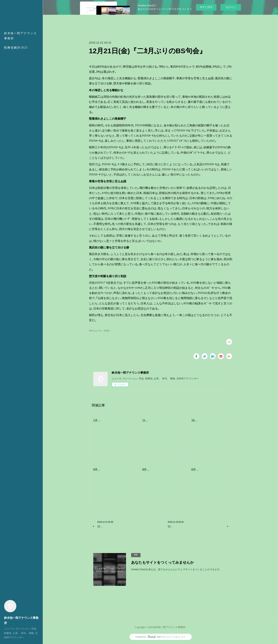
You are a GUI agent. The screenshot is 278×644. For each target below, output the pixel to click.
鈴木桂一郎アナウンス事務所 (20, 36)
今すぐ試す (206, 7)
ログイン (231, 7)
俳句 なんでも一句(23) (99, 331)
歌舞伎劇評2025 (16, 48)
